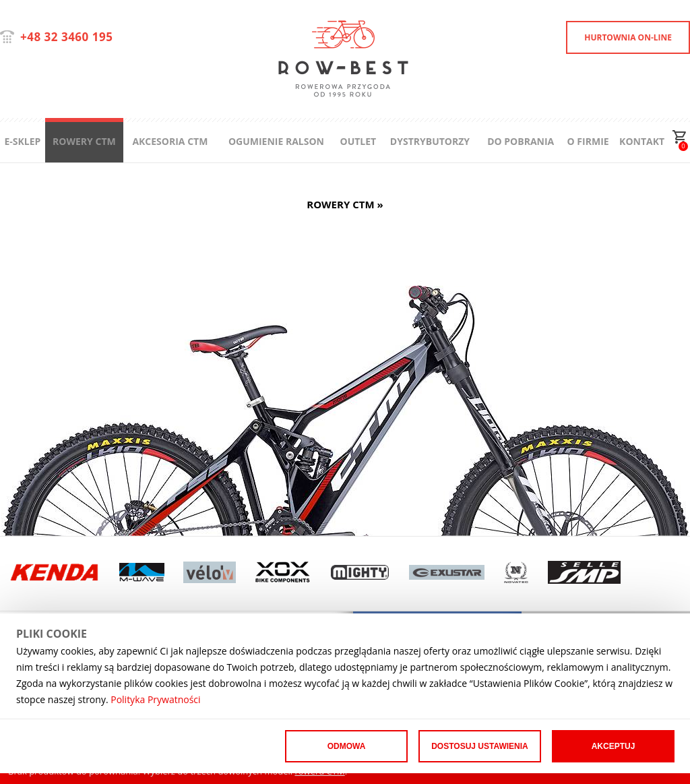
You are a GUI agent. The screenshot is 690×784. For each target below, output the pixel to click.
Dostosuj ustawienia (480, 746)
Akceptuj (614, 746)
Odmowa (347, 746)
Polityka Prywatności (155, 699)
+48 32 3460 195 (66, 37)
